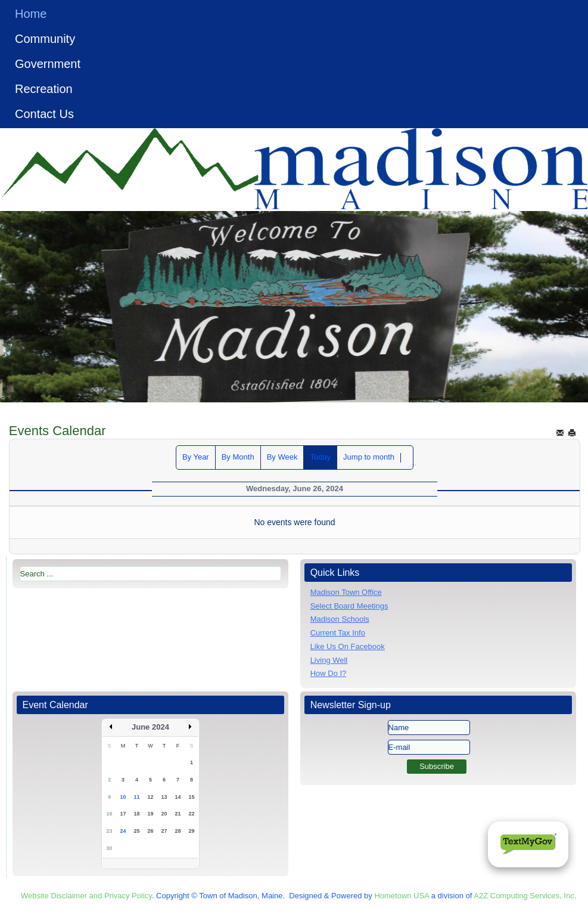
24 (123, 831)
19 (150, 814)
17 (123, 814)
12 (150, 797)
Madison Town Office (346, 592)
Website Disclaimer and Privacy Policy (86, 896)
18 (136, 814)
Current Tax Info (338, 633)
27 (164, 831)
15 (191, 797)
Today (320, 457)
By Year (196, 457)
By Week (282, 457)
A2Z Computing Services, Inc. (525, 896)
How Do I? (329, 673)
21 (178, 814)
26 (150, 831)
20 (164, 814)
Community (45, 39)
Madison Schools (340, 619)
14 (178, 797)
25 (136, 831)
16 (109, 814)
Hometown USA (402, 896)
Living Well (329, 660)
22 (191, 814)
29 (191, 831)
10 (123, 797)
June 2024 (150, 727)
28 (178, 831)
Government (48, 64)
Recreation (44, 89)
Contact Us (44, 114)
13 (164, 797)
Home (31, 14)
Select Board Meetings (349, 606)
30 (109, 848)
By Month (238, 457)
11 (136, 797)
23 (109, 831)
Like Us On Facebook (348, 646)
